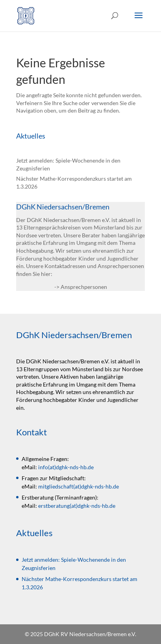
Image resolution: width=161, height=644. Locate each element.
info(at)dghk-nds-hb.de (66, 467)
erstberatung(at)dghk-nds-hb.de (77, 506)
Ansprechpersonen (84, 287)
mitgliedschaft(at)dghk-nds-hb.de (79, 486)
